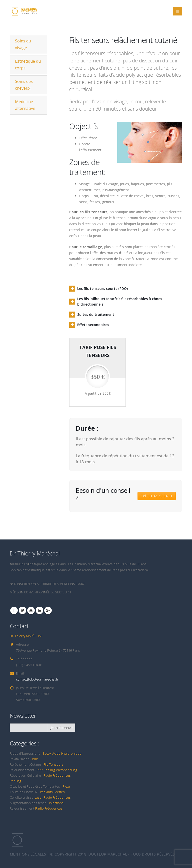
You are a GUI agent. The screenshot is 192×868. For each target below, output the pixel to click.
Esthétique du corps (28, 65)
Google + (48, 610)
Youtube (31, 610)
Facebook (14, 610)
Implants (47, 792)
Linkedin (39, 610)
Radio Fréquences (57, 776)
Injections (56, 803)
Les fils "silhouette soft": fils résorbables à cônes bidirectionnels (120, 301)
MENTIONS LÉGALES (28, 854)
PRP (35, 759)
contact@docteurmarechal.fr (37, 679)
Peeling (49, 770)
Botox (47, 754)
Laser (39, 797)
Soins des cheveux (24, 85)
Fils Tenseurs (53, 765)
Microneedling (66, 770)
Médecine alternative (25, 105)
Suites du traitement (96, 314)
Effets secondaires (93, 325)
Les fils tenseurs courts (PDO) (102, 288)
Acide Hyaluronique (67, 754)
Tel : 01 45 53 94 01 (157, 496)
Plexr (66, 786)
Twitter (22, 610)
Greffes (59, 792)
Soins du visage (23, 44)
